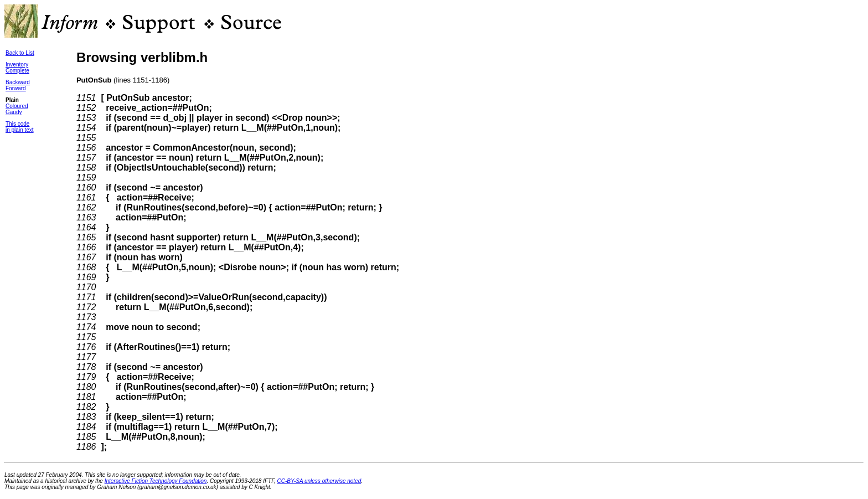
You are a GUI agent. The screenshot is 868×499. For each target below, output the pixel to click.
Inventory (17, 65)
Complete (17, 71)
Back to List (20, 53)
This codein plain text (20, 127)
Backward (18, 82)
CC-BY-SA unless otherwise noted (319, 481)
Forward (16, 88)
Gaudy (14, 112)
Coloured (17, 106)
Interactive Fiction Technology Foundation (156, 481)
